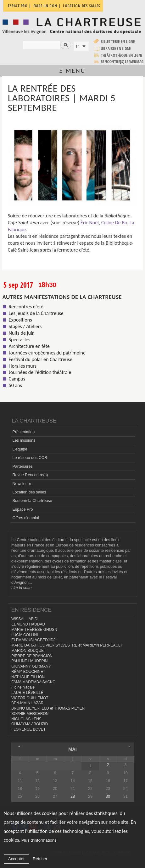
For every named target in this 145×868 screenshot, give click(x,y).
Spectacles (20, 340)
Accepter (17, 859)
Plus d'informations (39, 840)
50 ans (15, 385)
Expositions (20, 320)
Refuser (40, 859)
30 (108, 796)
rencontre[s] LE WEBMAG (122, 62)
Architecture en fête (29, 346)
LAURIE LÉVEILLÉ (27, 693)
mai (72, 749)
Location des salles (29, 492)
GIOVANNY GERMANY (31, 666)
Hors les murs (23, 366)
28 (73, 796)
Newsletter (22, 484)
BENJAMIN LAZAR (27, 703)
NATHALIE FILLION (28, 677)
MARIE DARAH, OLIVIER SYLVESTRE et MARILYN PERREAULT (67, 645)
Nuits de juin (22, 333)
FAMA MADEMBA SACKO (33, 682)
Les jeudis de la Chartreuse (36, 313)
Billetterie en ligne (118, 42)
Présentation (23, 432)
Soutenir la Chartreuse (32, 501)
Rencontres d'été (26, 307)
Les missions (24, 440)
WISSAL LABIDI (25, 619)
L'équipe (20, 449)
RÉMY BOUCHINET (28, 672)
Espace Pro (22, 509)
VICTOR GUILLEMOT (30, 698)
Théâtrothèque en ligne (122, 55)
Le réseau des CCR (30, 458)
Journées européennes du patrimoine (47, 353)
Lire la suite (21, 588)
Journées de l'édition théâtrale (40, 372)
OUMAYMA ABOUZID (30, 724)
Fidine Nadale (23, 687)
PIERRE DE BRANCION (32, 656)
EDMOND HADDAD (28, 624)
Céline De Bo (114, 223)
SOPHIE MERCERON (30, 714)
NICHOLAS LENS (26, 719)
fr (78, 46)
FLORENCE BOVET (28, 729)
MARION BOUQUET (29, 651)
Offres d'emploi (25, 518)
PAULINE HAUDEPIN (30, 661)
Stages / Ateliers (25, 326)
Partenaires (22, 466)
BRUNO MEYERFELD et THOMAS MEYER (48, 708)
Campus (17, 379)
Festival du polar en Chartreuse (41, 359)
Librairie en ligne (116, 48)
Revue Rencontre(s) (30, 475)
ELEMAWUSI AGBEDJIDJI (34, 640)
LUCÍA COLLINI (25, 635)
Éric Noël (90, 223)
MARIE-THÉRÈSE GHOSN (34, 630)
